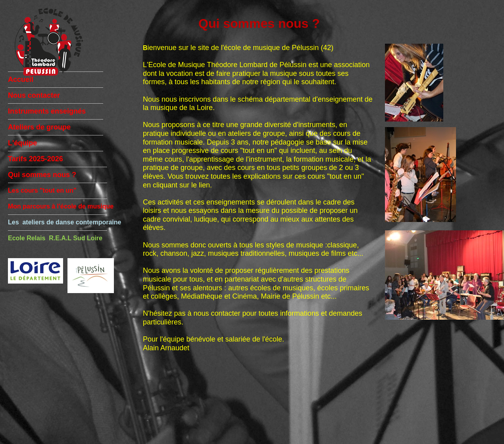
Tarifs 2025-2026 (36, 159)
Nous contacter (34, 95)
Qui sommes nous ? (42, 175)
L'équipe (22, 143)
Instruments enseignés (47, 111)
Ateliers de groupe (39, 127)
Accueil (21, 79)
